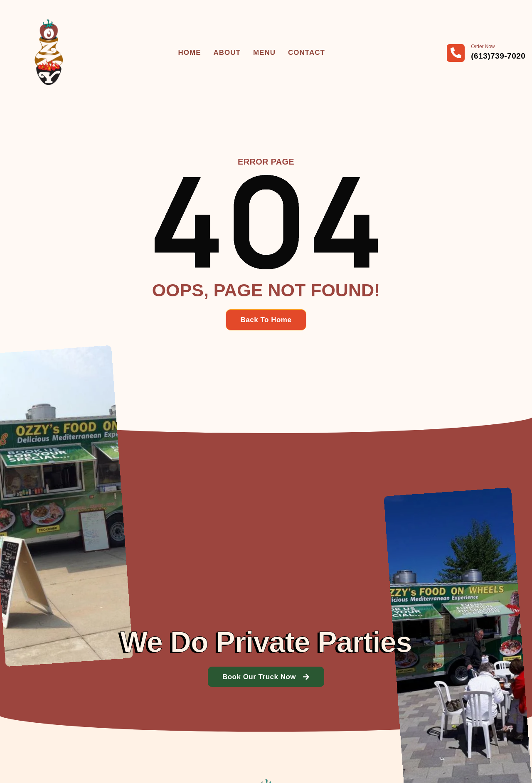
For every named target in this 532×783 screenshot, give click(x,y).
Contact (307, 53)
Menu (264, 53)
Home (190, 53)
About (227, 53)
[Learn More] (486, 53)
